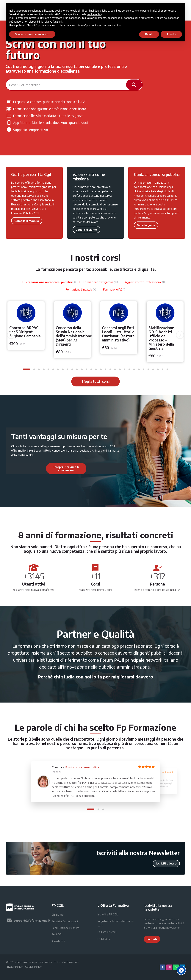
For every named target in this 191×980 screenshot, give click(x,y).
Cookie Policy (33, 967)
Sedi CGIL (57, 934)
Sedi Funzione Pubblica (66, 928)
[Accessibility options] (181, 970)
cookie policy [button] (94, 14)
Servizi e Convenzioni (65, 921)
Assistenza (58, 941)
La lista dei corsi (107, 932)
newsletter (173, 928)
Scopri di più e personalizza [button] (32, 34)
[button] (26, 369)
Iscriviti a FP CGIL (108, 914)
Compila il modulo (27, 221)
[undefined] (11, 335)
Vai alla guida (146, 225)
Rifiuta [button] (149, 34)
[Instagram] (169, 967)
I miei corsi (104, 939)
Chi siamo (58, 915)
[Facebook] (162, 967)
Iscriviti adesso (166, 863)
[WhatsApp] (176, 967)
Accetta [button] (171, 34)
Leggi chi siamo (86, 230)
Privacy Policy (14, 967)
